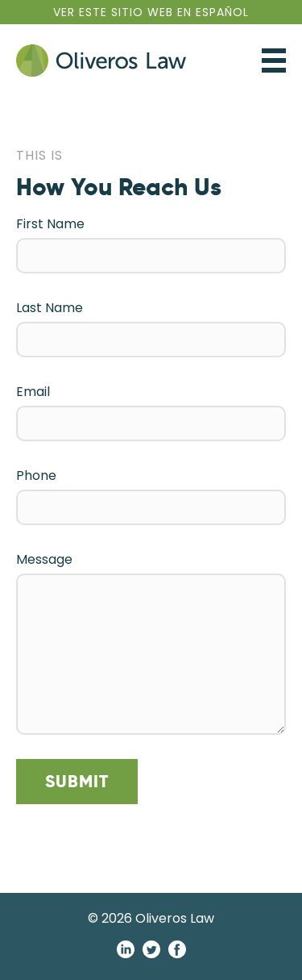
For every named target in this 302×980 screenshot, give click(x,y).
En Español (151, 12)
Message (44, 559)
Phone (36, 475)
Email (33, 392)
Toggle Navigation (274, 60)
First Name (50, 224)
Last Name (50, 308)
